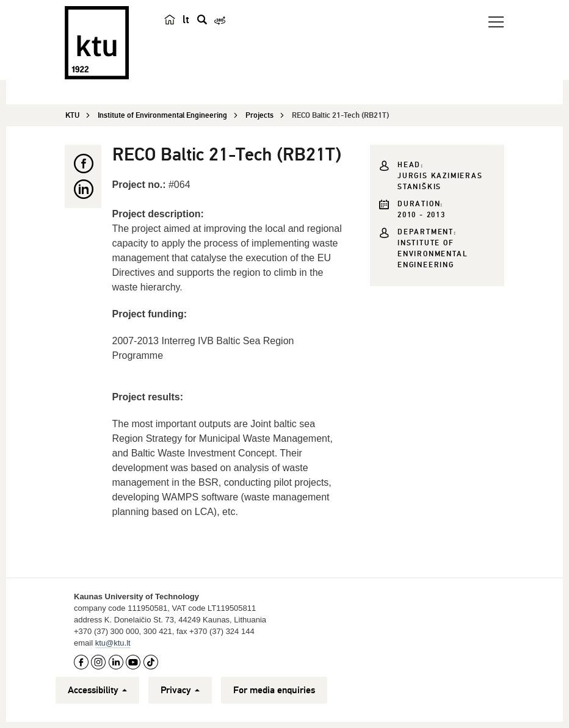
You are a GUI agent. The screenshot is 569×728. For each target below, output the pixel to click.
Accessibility (97, 690)
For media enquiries (274, 690)
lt (186, 20)
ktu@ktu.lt (113, 643)
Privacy (180, 690)
